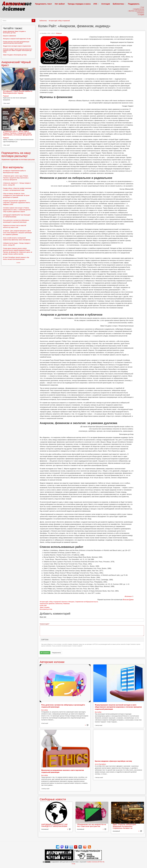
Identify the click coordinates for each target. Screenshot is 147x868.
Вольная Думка (128, 600)
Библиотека (119, 4)
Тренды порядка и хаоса (79, 4)
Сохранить (45, 653)
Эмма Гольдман (45, 607)
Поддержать (134, 4)
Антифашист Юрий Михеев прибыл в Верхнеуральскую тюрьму (18, 92)
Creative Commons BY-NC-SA (95, 862)
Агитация (106, 4)
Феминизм (66, 604)
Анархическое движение (47, 604)
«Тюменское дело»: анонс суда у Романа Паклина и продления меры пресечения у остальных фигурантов (17, 133)
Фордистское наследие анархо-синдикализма (17, 46)
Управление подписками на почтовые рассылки (18, 160)
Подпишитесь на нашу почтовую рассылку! (16, 154)
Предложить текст (44, 4)
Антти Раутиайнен (100, 764)
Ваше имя (43, 617)
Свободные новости (53, 799)
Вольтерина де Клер (46, 609)
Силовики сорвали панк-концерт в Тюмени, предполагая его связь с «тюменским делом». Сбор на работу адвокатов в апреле (17, 210)
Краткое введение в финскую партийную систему (113, 761)
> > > (18, 263)
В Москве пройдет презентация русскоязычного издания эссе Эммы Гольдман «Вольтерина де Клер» (18, 50)
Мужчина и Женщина (68, 602)
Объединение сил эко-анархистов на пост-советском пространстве (91, 825)
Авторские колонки (52, 662)
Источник (128, 596)
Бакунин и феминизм (9, 36)
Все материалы (13, 167)
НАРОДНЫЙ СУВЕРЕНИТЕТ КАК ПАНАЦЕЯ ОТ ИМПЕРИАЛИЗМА (54, 825)
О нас (73, 864)
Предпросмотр (56, 653)
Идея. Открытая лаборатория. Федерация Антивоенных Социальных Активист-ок (124, 826)
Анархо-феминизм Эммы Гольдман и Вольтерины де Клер (14, 32)
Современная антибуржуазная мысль (87, 602)
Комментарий (45, 624)
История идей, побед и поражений (59, 21)
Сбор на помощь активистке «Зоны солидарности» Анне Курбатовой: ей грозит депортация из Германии (16, 195)
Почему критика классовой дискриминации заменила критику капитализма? (16, 42)
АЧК (96, 4)
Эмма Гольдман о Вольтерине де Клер (15, 55)
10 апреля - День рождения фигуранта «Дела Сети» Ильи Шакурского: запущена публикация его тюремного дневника (17, 233)
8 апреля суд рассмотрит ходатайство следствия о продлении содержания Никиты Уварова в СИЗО (16, 203)
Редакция (59, 33)
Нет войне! (60, 4)
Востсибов (45, 710)
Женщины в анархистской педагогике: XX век (17, 39)
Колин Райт (43, 605)
